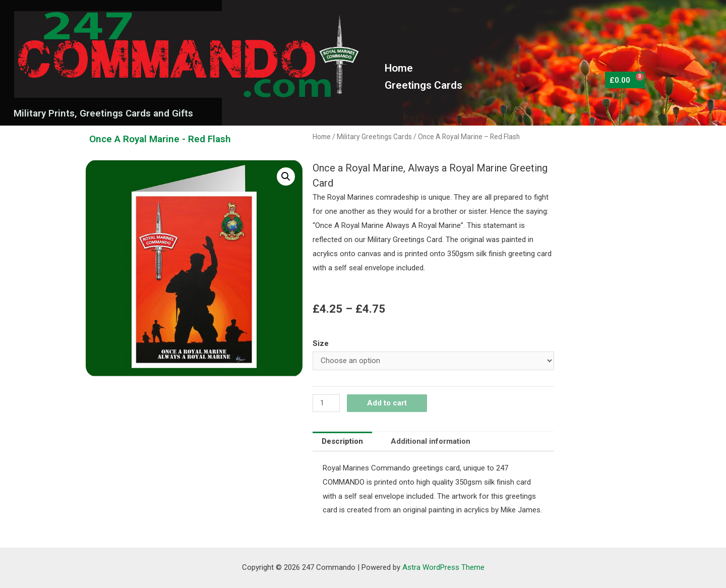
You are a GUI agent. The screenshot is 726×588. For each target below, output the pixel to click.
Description (342, 441)
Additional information (431, 441)
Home (399, 68)
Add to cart (387, 403)
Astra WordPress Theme (443, 567)
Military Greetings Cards (374, 137)
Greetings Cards (423, 85)
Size (321, 343)
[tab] (342, 442)
